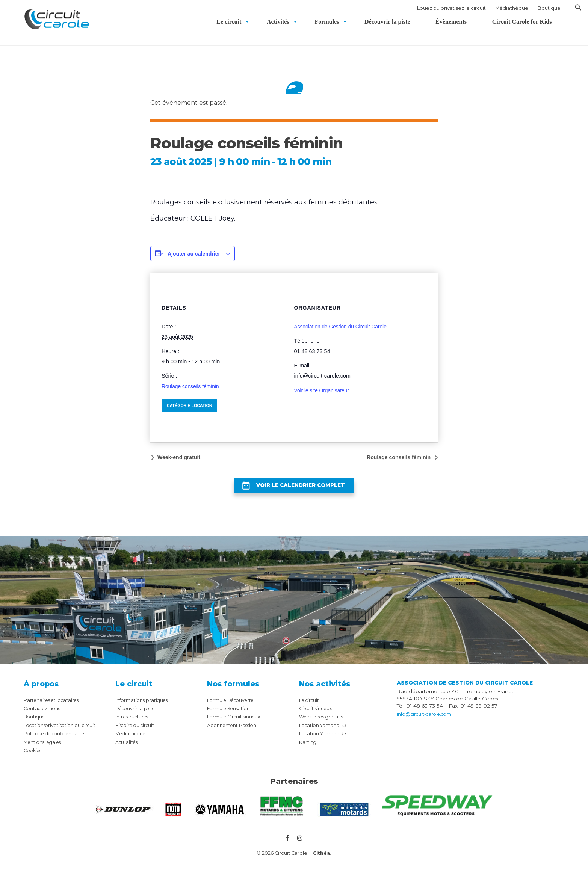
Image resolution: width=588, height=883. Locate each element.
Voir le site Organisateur (323, 390)
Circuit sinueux (318, 715)
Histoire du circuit (138, 732)
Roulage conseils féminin (192, 386)
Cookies (34, 757)
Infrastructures (134, 723)
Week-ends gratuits (324, 723)
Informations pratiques (144, 706)
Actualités (128, 748)
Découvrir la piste (138, 715)
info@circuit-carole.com (427, 721)
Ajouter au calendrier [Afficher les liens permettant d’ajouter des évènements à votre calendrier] (194, 254)
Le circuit (311, 706)
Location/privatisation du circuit (63, 732)
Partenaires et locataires (55, 706)
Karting (308, 748)
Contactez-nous (44, 715)
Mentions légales (46, 748)
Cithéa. (322, 860)
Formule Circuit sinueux (237, 723)
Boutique (549, 8)
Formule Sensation (231, 715)
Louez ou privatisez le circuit (451, 8)
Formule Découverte (234, 706)
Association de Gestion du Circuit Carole (343, 327)
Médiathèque (512, 8)
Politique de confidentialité (58, 740)
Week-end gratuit (181, 457)
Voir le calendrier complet (300, 489)
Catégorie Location (190, 406)
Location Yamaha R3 (325, 732)
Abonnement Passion (235, 732)
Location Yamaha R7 (325, 740)
